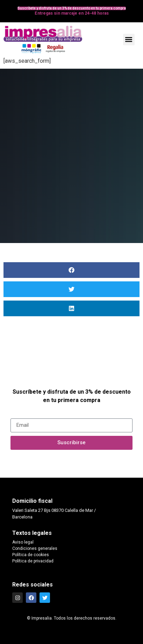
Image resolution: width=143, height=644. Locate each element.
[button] (129, 40)
